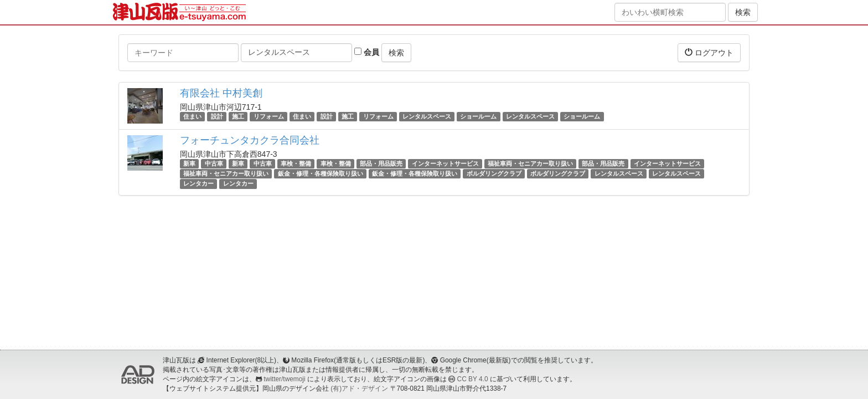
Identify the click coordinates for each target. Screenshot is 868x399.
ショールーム (478, 116)
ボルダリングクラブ (494, 173)
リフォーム (269, 116)
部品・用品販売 (381, 163)
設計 (217, 116)
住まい (192, 116)
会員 (367, 52)
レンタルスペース (427, 116)
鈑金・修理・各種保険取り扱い (321, 173)
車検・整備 (296, 163)
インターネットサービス (445, 163)
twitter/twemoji (284, 379)
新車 (189, 163)
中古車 (214, 163)
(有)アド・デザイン (359, 388)
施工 (238, 116)
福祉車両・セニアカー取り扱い (530, 163)
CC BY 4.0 (473, 379)
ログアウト (709, 52)
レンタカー (198, 183)
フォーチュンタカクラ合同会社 (250, 140)
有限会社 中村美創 (221, 93)
